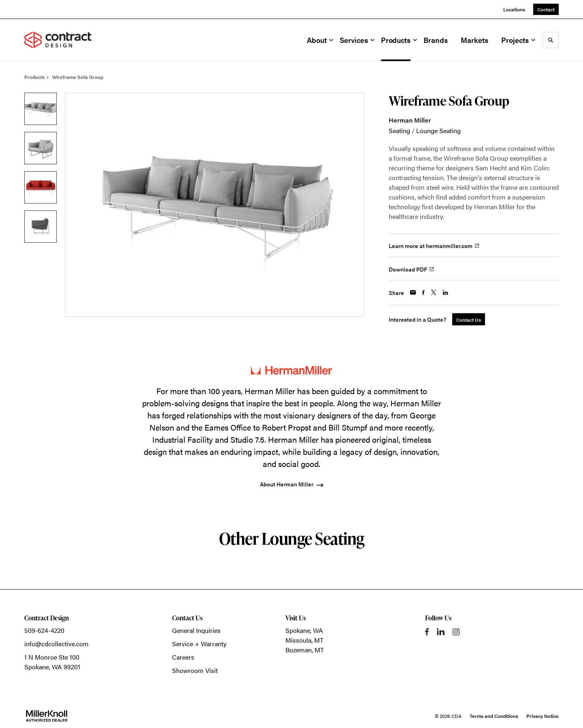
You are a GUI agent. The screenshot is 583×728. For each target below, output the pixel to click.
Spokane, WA (304, 630)
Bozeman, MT (305, 650)
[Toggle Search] (551, 40)
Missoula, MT (304, 640)
